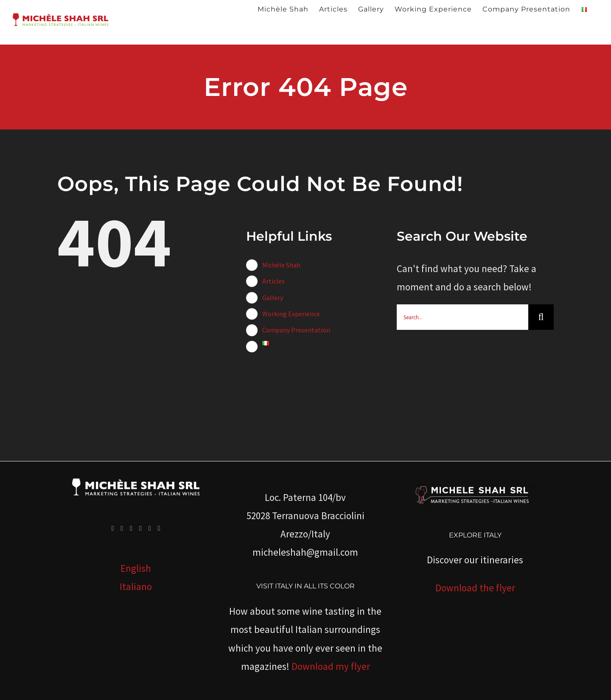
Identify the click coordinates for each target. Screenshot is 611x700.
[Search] (541, 317)
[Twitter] (122, 529)
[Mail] (159, 529)
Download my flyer (331, 666)
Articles (273, 281)
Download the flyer (475, 588)
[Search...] (462, 317)
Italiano (136, 586)
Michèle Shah (281, 265)
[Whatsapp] (150, 529)
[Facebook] (112, 529)
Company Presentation (296, 330)
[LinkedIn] (140, 529)
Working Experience (291, 314)
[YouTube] (131, 529)
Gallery (273, 298)
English (136, 568)
